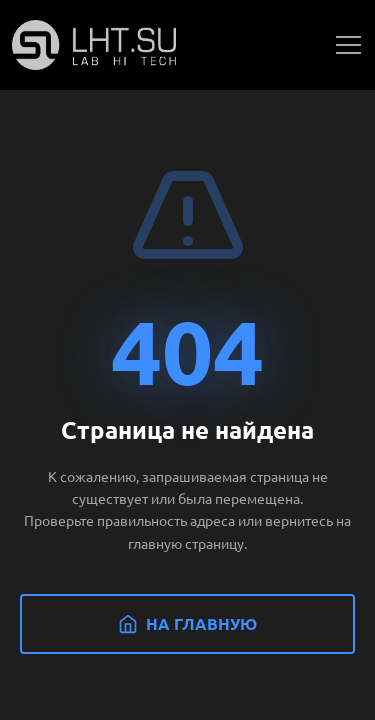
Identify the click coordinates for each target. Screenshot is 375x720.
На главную (187, 623)
